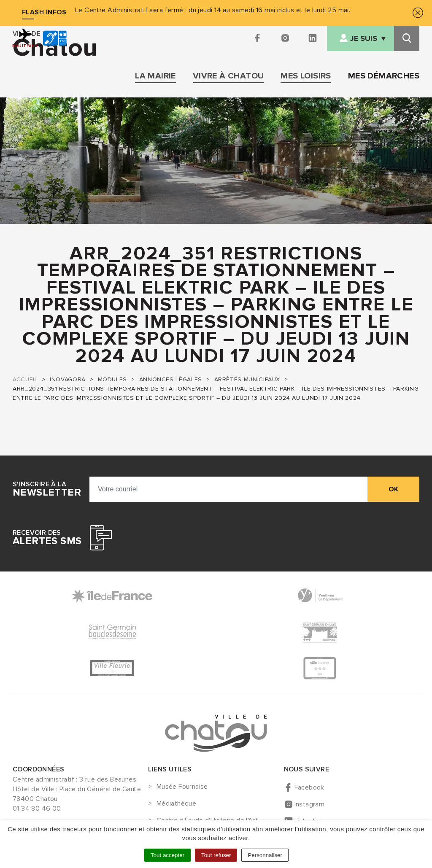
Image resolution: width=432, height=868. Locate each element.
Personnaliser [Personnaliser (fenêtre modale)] (265, 855)
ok (393, 489)
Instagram (310, 804)
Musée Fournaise (182, 787)
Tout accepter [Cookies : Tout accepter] (167, 855)
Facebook (309, 787)
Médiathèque (176, 804)
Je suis (364, 39)
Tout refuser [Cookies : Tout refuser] (216, 855)
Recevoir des (47, 538)
